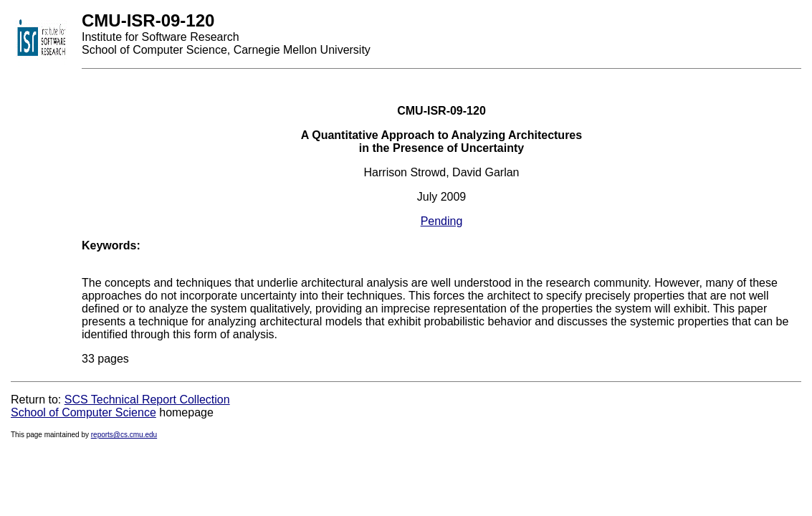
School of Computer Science (83, 412)
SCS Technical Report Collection (147, 400)
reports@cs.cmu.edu (124, 435)
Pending (442, 221)
